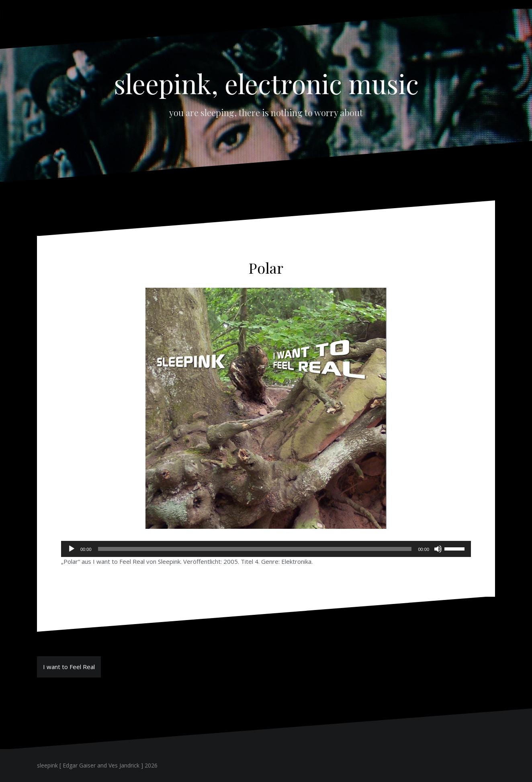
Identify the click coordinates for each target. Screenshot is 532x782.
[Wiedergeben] (72, 549)
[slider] (255, 549)
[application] (266, 549)
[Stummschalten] (438, 549)
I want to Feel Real (69, 667)
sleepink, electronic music (266, 83)
